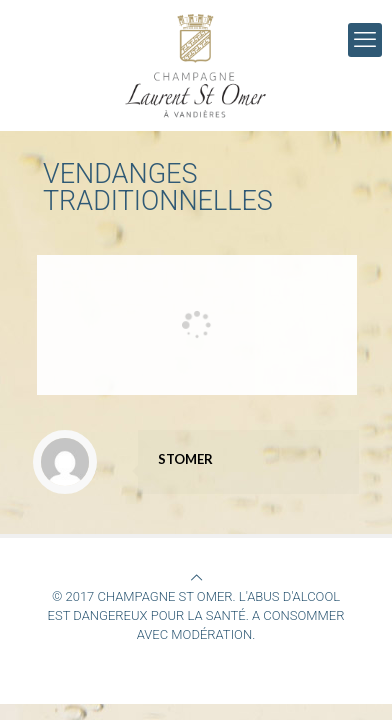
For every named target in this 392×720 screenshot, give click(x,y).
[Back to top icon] (196, 577)
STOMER (185, 459)
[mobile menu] (365, 40)
